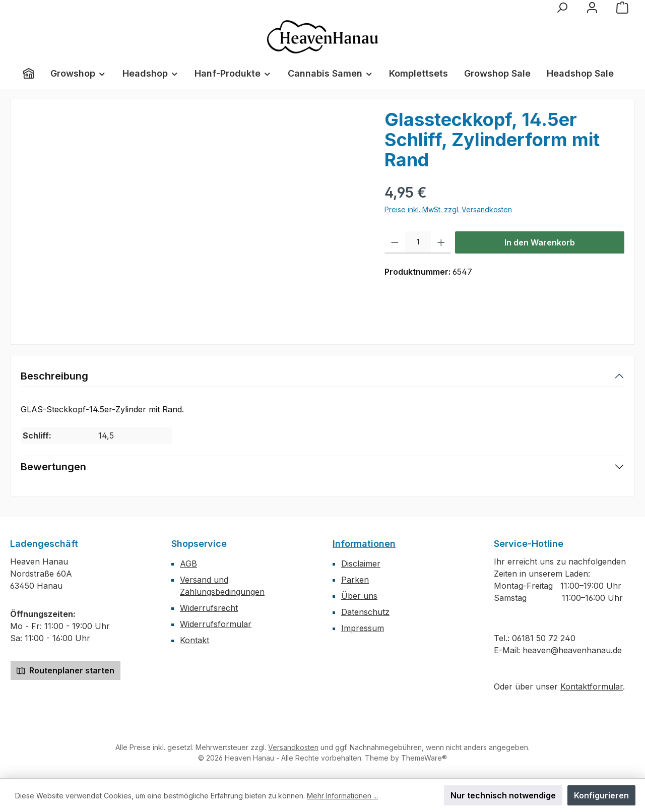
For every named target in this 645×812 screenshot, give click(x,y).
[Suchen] (562, 8)
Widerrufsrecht (209, 608)
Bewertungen (53, 467)
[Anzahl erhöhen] (441, 242)
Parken (355, 580)
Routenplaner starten (66, 670)
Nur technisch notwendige (503, 795)
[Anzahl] (418, 242)
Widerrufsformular (216, 624)
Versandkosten (293, 747)
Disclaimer (361, 564)
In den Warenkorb (540, 242)
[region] (192, 218)
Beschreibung (54, 376)
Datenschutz (365, 612)
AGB (188, 564)
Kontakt (195, 640)
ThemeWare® (424, 758)
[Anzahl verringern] (395, 242)
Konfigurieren (601, 795)
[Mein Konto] (592, 8)
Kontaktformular (592, 686)
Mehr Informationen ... (342, 796)
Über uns (359, 596)
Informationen (364, 544)
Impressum (363, 628)
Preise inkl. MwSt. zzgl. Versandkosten (448, 209)
